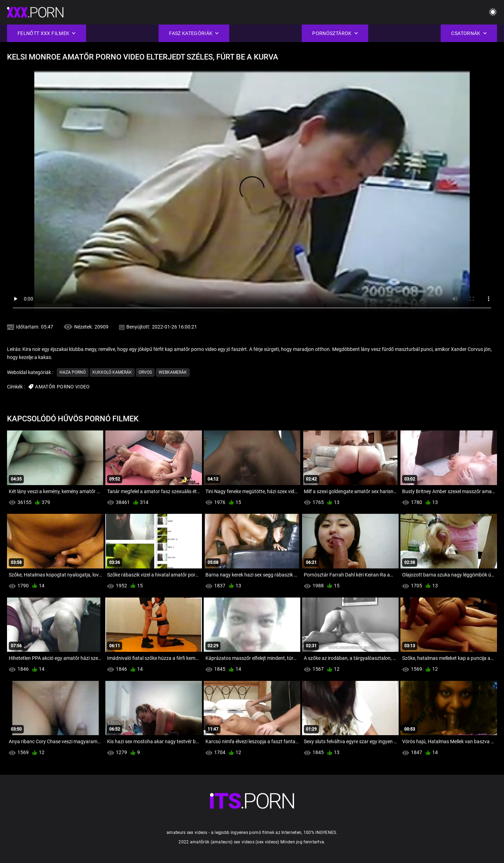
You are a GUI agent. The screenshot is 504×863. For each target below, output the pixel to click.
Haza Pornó (73, 372)
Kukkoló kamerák (112, 372)
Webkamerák (173, 372)
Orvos (145, 372)
